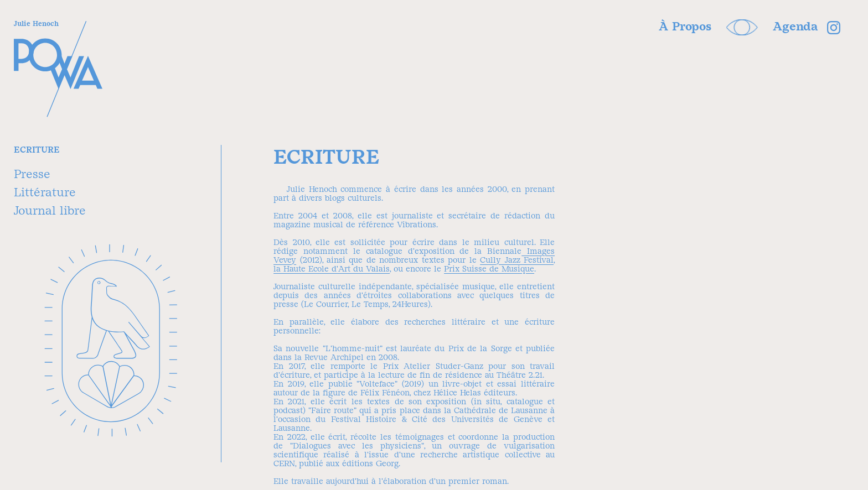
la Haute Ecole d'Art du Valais (332, 269)
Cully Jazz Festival (517, 260)
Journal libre (50, 210)
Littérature (45, 192)
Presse (32, 174)
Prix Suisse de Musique (489, 269)
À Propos (685, 26)
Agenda (795, 26)
